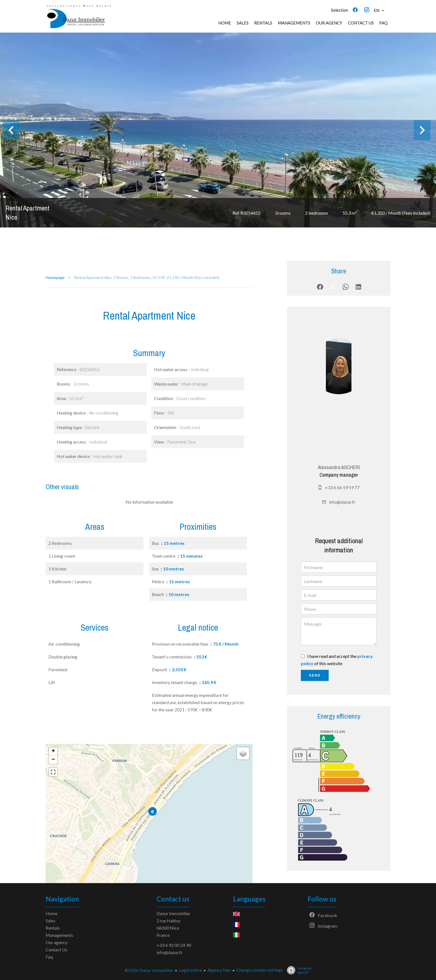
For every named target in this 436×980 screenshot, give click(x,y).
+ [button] (53, 751)
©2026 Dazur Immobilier (149, 970)
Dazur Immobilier (173, 913)
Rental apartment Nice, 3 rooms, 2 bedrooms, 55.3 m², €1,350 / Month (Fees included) (147, 277)
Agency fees (219, 970)
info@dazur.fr (342, 502)
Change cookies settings (260, 970)
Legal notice (190, 970)
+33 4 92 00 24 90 (174, 945)
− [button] (53, 760)
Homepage (55, 277)
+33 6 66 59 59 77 (342, 487)
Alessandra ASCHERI (339, 467)
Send (315, 675)
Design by (298, 970)
